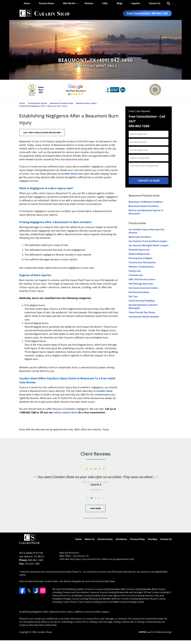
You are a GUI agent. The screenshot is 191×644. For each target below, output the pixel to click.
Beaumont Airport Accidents (144, 206)
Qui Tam (133, 296)
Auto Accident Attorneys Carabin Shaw (38, 581)
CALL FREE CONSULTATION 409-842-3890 (42, 133)
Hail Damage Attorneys (141, 284)
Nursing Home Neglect (141, 258)
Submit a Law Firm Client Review (96, 518)
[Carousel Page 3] (95, 498)
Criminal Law (136, 275)
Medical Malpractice (139, 254)
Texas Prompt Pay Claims (142, 312)
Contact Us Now (149, 181)
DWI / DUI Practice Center (142, 279)
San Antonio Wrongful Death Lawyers (149, 245)
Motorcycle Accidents (140, 237)
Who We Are (69, 3)
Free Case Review (139, 111)
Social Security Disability (142, 301)
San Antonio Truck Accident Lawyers (148, 241)
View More (96, 508)
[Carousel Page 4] (99, 498)
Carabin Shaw (69, 174)
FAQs (105, 3)
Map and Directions (69, 553)
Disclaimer (121, 539)
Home (27, 3)
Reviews (89, 3)
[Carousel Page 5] (103, 498)
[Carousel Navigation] (95, 498)
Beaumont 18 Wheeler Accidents (146, 202)
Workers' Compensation (141, 267)
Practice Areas (46, 3)
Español (136, 3)
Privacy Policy (137, 539)
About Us (90, 539)
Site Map (152, 539)
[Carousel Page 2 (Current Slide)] (92, 498)
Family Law (135, 271)
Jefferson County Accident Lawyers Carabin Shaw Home (45, 13)
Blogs (120, 3)
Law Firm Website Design (155, 632)
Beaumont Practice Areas (144, 196)
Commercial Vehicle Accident (144, 317)
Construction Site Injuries (142, 262)
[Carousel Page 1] (88, 498)
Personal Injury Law (139, 250)
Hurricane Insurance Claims (143, 288)
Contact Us (155, 3)
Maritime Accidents (139, 292)
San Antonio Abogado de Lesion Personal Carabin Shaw (87, 581)
